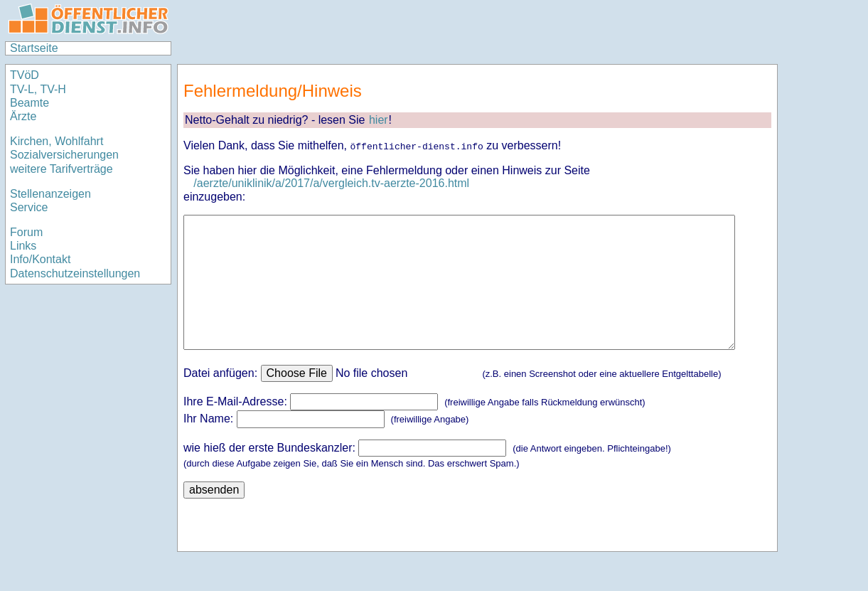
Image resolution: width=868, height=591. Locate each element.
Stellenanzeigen (50, 194)
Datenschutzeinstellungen (75, 273)
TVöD (25, 75)
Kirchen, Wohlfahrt (57, 141)
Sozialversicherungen (64, 155)
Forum (26, 232)
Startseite (34, 48)
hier (379, 120)
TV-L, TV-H (38, 89)
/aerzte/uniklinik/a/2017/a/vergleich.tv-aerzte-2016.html (331, 183)
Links (23, 246)
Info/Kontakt (40, 259)
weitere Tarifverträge (61, 169)
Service (29, 207)
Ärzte (23, 116)
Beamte (30, 103)
